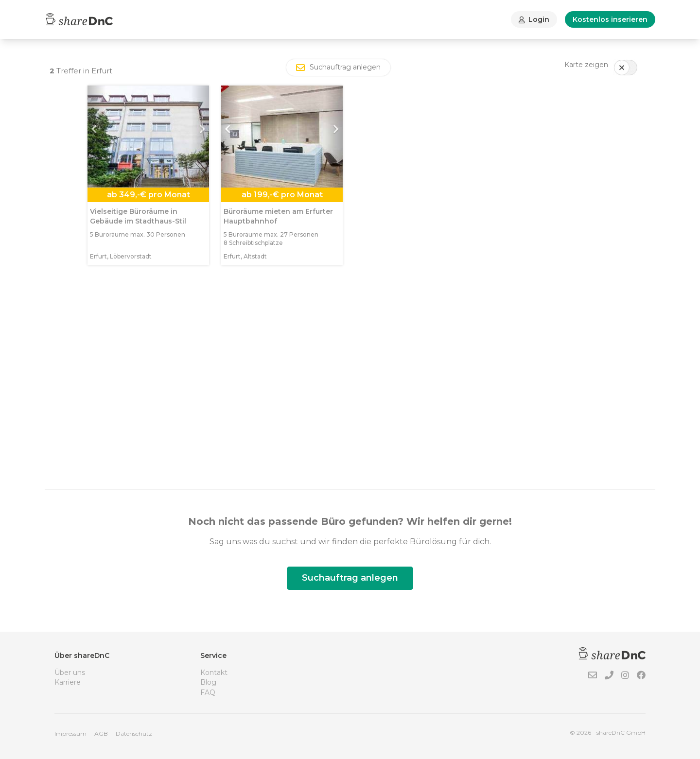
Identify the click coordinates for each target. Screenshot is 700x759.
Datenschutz (134, 733)
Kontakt (214, 673)
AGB (101, 733)
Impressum (70, 733)
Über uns (70, 673)
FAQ (208, 692)
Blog (208, 682)
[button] (97, 137)
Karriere (68, 682)
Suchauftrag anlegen (350, 578)
